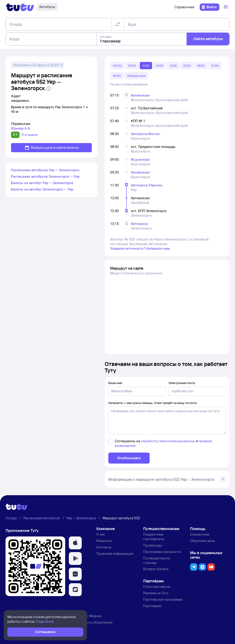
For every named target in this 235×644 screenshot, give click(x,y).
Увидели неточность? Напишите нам (140, 249)
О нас (101, 534)
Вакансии (104, 541)
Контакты (104, 547)
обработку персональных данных (168, 441)
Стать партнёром (157, 587)
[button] (75, 543)
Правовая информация (115, 554)
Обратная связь (203, 541)
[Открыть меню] (226, 7)
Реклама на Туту (156, 593)
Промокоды (153, 545)
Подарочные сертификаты (154, 537)
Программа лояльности (162, 552)
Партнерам (152, 606)
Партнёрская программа (163, 599)
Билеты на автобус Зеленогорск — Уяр (42, 189)
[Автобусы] (47, 7)
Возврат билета (156, 569)
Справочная (184, 7)
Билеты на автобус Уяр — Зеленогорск (42, 183)
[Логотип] (20, 7)
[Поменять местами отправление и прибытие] (118, 24)
